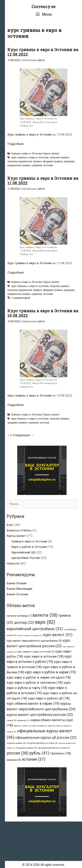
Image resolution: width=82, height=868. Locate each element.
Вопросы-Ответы (19, 530)
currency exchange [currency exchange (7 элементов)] (19, 616)
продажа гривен (53, 161)
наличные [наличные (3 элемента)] (23, 720)
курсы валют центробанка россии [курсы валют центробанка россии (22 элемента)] (40, 715)
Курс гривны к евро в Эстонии (29, 134)
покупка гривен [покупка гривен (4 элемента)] (16, 743)
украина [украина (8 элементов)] (14, 760)
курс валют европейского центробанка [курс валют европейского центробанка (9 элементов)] (34, 641)
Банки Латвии (17, 583)
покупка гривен (59, 157)
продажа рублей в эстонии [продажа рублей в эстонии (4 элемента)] (54, 748)
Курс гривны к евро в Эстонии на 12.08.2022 (43, 52)
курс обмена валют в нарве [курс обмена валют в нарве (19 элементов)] (33, 703)
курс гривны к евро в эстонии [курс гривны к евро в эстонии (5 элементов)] (36, 652)
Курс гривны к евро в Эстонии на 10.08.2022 (43, 313)
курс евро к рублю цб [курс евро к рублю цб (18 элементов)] (49, 698)
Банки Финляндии (19, 589)
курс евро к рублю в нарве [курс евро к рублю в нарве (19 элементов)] (50, 672)
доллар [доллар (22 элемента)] (24, 622)
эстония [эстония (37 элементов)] (34, 759)
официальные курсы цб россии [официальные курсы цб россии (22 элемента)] (46, 737)
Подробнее (16, 144)
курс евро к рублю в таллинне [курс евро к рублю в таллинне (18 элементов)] (35, 682)
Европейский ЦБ (23, 552)
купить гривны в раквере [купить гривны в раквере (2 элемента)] (30, 635)
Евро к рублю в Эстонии (29, 547)
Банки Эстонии (17, 594)
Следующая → (23, 435)
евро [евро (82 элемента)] (45, 622)
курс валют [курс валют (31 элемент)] (58, 635)
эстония (48, 165)
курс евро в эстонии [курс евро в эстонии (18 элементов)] (44, 656)
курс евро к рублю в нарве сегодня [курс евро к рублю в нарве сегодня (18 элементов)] (39, 677)
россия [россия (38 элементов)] (18, 753)
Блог (10, 525)
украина (37, 165)
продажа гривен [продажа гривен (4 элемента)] (27, 748)
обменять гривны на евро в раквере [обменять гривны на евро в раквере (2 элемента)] (30, 726)
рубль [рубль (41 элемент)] (39, 753)
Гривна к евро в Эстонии (26, 154)
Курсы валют (51, 154)
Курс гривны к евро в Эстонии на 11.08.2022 (43, 181)
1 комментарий (21, 298)
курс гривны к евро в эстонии (30, 157)
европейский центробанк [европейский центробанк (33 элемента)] (35, 629)
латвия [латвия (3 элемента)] (11, 720)
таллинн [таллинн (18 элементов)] (60, 753)
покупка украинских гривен (24, 161)
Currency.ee (44, 6)
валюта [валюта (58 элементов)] (45, 615)
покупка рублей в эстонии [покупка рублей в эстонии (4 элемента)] (42, 743)
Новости (13, 563)
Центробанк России (26, 558)
